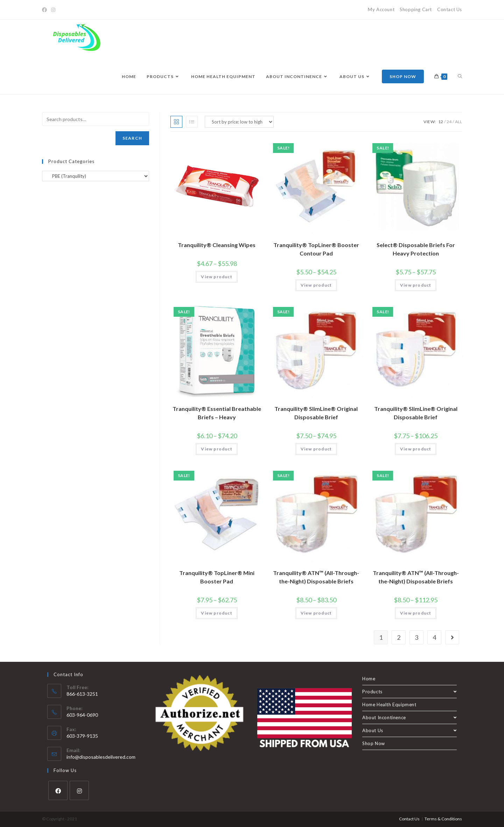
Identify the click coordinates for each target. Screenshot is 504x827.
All (458, 122)
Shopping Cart (416, 9)
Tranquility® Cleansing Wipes (217, 245)
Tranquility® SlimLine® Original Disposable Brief (316, 413)
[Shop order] (239, 122)
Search (132, 138)
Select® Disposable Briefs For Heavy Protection (416, 249)
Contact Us (450, 9)
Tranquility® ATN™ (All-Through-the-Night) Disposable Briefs (316, 577)
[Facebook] (45, 10)
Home (369, 679)
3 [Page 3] (416, 637)
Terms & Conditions (443, 819)
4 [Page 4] (434, 637)
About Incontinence (409, 717)
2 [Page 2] (399, 637)
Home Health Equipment (389, 705)
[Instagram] (53, 10)
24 (449, 122)
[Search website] (460, 77)
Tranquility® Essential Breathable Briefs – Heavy (217, 413)
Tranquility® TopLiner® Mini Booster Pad (217, 577)
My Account (381, 9)
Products (409, 692)
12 (441, 122)
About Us (409, 730)
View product (216, 277)
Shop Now (374, 743)
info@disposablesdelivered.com (101, 757)
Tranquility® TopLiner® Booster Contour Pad (316, 249)
